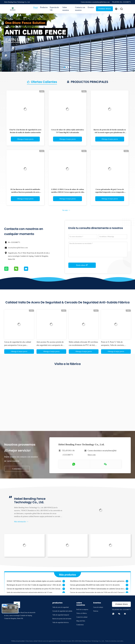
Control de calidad (82, 617)
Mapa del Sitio (81, 621)
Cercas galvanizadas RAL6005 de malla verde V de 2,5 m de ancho (95, 586)
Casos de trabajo (98, 607)
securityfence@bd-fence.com (18, 248)
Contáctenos (17, 469)
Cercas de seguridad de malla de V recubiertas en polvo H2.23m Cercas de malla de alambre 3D (35, 590)
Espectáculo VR (54, 9)
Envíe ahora (82, 265)
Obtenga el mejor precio (25, 139)
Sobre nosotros (66, 9)
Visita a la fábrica (82, 613)
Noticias (96, 611)
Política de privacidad (18, 641)
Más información (21, 522)
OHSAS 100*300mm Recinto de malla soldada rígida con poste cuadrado (34, 582)
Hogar (36, 7)
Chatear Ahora (104, 9)
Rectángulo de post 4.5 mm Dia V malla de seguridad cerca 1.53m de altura (35, 586)
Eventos (91, 7)
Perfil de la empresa (82, 609)
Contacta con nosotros (80, 9)
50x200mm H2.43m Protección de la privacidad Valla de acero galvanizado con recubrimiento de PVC (98, 582)
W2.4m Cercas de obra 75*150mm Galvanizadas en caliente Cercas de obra (98, 590)
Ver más (66, 210)
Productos (44, 7)
